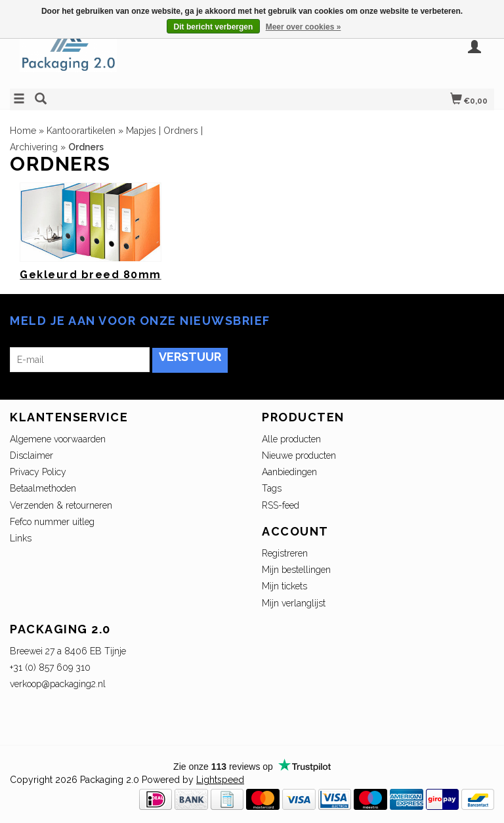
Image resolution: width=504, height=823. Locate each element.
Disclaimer (31, 455)
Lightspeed (220, 780)
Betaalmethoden (43, 488)
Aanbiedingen (289, 472)
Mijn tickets (284, 586)
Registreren (285, 553)
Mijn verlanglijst (294, 603)
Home (23, 131)
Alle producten (291, 439)
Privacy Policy (38, 472)
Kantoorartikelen (81, 131)
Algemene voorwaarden (58, 439)
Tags (272, 488)
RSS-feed (281, 505)
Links (21, 538)
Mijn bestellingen (296, 570)
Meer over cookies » (304, 27)
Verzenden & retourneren (61, 505)
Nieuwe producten (299, 455)
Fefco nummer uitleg (52, 522)
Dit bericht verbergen (214, 27)
